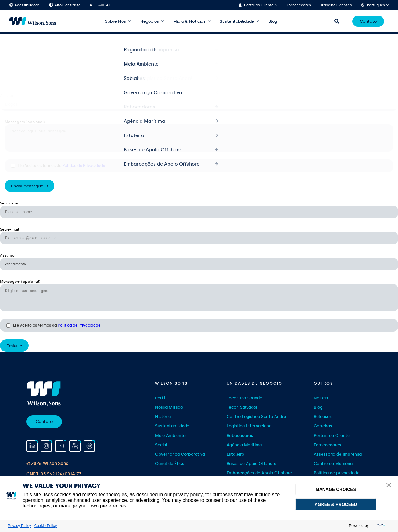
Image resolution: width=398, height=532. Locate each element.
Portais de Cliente (332, 443)
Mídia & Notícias (189, 21)
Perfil (160, 405)
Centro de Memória (333, 471)
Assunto (7, 96)
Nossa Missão (169, 415)
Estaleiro (235, 462)
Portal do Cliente (259, 5)
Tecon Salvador (242, 415)
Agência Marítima (244, 452)
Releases (323, 424)
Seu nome (9, 44)
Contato (368, 21)
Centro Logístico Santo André (256, 424)
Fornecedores (299, 5)
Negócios (150, 21)
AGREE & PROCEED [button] (336, 504)
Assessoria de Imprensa (338, 462)
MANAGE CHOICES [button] (336, 489)
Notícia (321, 405)
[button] (389, 486)
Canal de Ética (170, 471)
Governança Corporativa (180, 462)
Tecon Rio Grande (244, 405)
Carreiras (323, 433)
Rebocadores (240, 443)
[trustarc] (381, 526)
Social (161, 452)
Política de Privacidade (84, 169)
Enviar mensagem (27, 190)
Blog (273, 21)
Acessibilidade (25, 5)
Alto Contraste (65, 5)
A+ (108, 5)
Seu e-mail (9, 70)
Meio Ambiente (170, 443)
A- (92, 5)
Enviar (12, 353)
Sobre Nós (116, 21)
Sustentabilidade (237, 21)
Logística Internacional (250, 433)
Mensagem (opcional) (25, 122)
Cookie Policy (46, 526)
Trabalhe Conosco (336, 5)
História (163, 424)
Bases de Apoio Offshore (252, 471)
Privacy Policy (19, 526)
